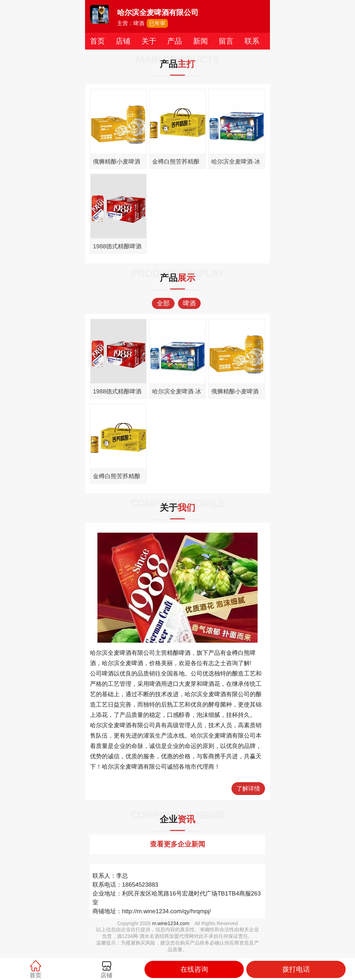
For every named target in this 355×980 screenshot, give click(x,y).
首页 (97, 41)
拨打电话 (296, 969)
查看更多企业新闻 (177, 844)
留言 (226, 41)
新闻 (200, 41)
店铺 (123, 41)
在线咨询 (194, 969)
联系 (252, 41)
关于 (149, 41)
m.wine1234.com (171, 923)
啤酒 (189, 303)
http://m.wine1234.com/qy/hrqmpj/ (166, 911)
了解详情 (248, 788)
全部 (163, 303)
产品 (175, 41)
